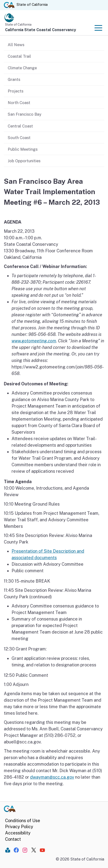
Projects (16, 91)
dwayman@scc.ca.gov (52, 777)
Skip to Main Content (54, 0)
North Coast (19, 103)
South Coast (19, 138)
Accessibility (18, 833)
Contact (13, 839)
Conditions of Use (23, 821)
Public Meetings (23, 149)
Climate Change (22, 68)
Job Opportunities (24, 161)
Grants (14, 79)
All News (16, 45)
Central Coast (20, 126)
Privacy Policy (19, 827)
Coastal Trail (19, 56)
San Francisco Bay (25, 114)
